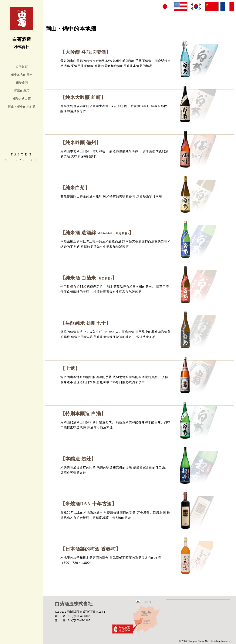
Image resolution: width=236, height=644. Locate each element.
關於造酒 (22, 83)
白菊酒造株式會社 (74, 604)
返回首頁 (22, 67)
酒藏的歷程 (22, 91)
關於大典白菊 (22, 99)
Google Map (198, 619)
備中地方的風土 (22, 75)
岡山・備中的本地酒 (22, 107)
